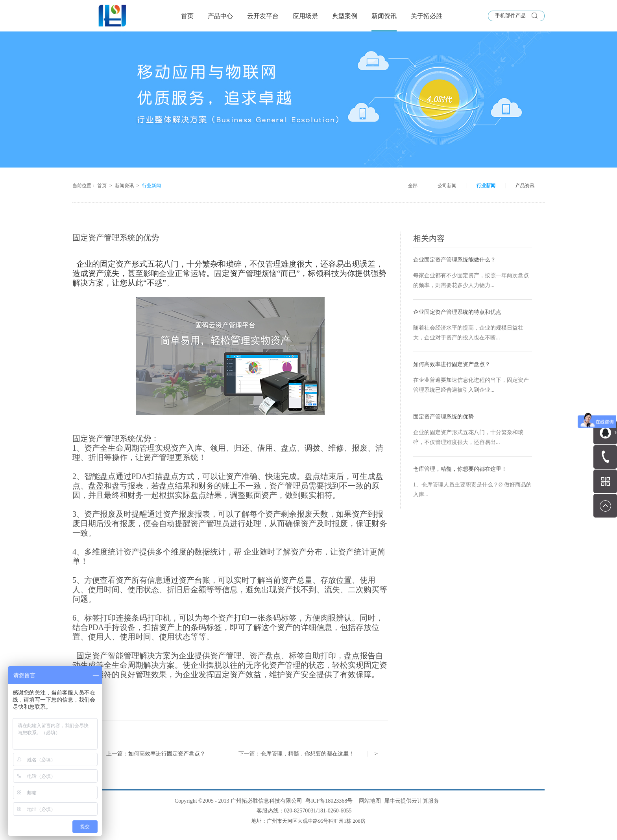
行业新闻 (151, 186)
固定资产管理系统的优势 (443, 417)
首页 (187, 16)
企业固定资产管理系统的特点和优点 (457, 312)
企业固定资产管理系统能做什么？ (454, 260)
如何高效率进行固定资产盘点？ (452, 364)
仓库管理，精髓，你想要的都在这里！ (460, 469)
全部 (413, 186)
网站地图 (369, 801)
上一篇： (156, 754)
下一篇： (296, 754)
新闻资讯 (124, 186)
